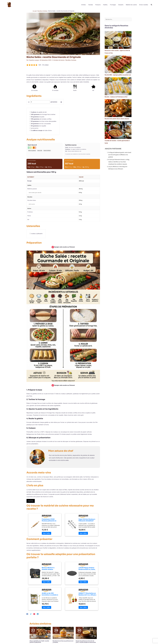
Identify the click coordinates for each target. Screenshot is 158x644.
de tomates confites (41, 119)
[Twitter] (31, 614)
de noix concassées (41, 124)
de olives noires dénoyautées (44, 121)
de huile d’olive (41, 130)
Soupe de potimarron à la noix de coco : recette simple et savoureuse (86, 642)
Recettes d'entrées (71, 60)
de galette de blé (39, 112)
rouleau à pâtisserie (37, 234)
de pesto (38, 117)
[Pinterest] (34, 614)
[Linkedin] (38, 614)
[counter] (40, 102)
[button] (152, 5)
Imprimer (31, 501)
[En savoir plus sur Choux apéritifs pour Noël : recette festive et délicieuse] (40, 633)
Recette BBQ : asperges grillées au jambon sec (118, 75)
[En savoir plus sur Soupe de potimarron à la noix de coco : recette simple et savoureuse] (86, 633)
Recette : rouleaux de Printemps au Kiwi (116, 97)
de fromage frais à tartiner (43, 114)
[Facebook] (27, 614)
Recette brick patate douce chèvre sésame (117, 119)
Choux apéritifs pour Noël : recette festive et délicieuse (39, 642)
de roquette (39, 126)
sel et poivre (35, 128)
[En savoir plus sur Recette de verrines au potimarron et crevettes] (63, 633)
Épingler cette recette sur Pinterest (63, 247)
